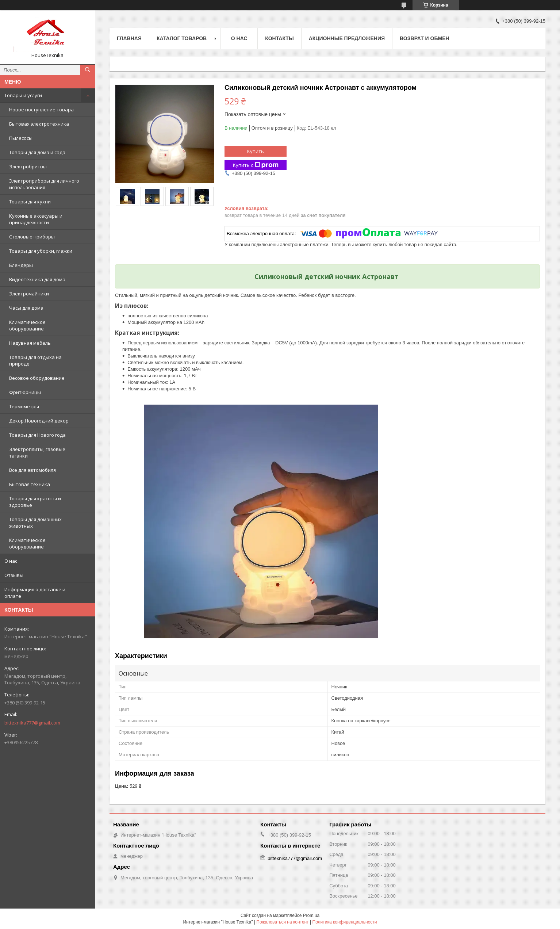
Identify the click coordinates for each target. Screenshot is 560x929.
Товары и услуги (23, 95)
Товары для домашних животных (35, 523)
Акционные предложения (347, 38)
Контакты (279, 38)
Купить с (256, 165)
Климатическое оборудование (27, 325)
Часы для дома (26, 308)
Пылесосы (21, 138)
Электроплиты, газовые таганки (37, 452)
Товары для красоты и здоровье (35, 502)
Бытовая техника (30, 484)
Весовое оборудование (37, 378)
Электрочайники (29, 294)
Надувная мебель (30, 343)
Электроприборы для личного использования (44, 184)
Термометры (24, 406)
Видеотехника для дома (37, 279)
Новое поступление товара (41, 110)
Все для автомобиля (32, 470)
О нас (11, 561)
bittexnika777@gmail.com (32, 723)
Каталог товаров (182, 38)
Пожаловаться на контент (282, 922)
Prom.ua (311, 915)
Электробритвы (28, 167)
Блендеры (21, 265)
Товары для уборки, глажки (41, 251)
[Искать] (88, 70)
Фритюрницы (25, 392)
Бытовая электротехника (39, 124)
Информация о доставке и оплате (35, 593)
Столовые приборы (32, 237)
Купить (256, 151)
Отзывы (14, 575)
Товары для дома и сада (37, 152)
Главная (129, 38)
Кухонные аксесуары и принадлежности (36, 219)
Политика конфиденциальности (345, 922)
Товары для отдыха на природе (35, 360)
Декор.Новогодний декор (39, 421)
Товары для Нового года (37, 435)
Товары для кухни (30, 202)
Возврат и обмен (425, 38)
